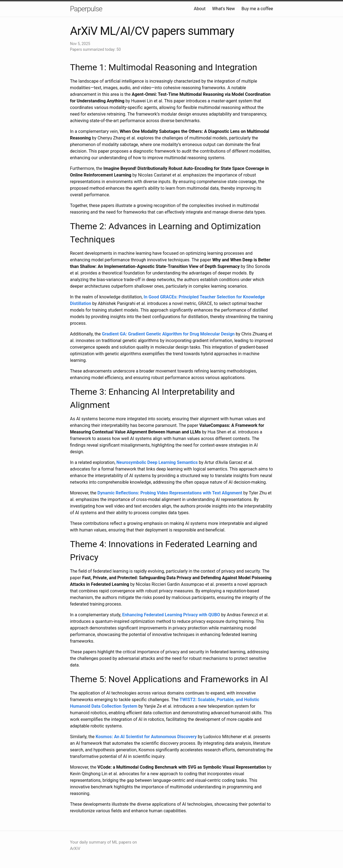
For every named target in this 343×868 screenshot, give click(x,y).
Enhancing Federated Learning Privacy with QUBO (171, 615)
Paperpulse (86, 9)
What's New (223, 9)
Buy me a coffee (257, 9)
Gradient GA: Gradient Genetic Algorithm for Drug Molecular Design (168, 334)
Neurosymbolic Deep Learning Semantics (157, 462)
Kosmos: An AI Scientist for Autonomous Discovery (146, 737)
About (200, 9)
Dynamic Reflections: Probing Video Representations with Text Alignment (170, 493)
